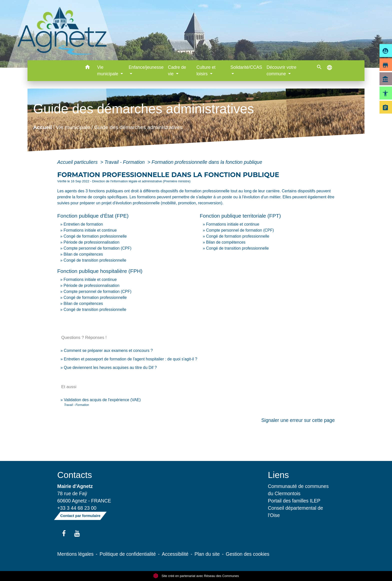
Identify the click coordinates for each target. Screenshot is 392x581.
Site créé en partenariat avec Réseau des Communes (196, 576)
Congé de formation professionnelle (95, 236)
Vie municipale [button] (108, 71)
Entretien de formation (83, 224)
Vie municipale (73, 127)
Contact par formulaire (80, 516)
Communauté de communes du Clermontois (298, 490)
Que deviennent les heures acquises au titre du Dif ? (110, 368)
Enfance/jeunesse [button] (146, 67)
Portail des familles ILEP (294, 501)
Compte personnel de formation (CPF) (97, 248)
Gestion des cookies (247, 554)
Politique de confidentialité (128, 554)
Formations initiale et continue (90, 230)
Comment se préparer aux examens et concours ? (108, 351)
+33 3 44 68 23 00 (77, 508)
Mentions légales (75, 554)
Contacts (75, 475)
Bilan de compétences (83, 254)
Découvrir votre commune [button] (281, 71)
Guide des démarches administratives (138, 127)
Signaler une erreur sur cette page (298, 420)
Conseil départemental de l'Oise (296, 512)
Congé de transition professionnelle (95, 260)
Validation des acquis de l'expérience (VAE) (102, 400)
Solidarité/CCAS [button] (246, 67)
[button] (88, 68)
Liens (278, 475)
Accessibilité (175, 554)
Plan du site (207, 554)
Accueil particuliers (78, 162)
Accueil (42, 127)
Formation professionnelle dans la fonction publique (207, 162)
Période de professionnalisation (91, 242)
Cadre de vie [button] (177, 71)
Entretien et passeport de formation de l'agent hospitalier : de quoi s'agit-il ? (130, 359)
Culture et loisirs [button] (206, 71)
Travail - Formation (125, 162)
